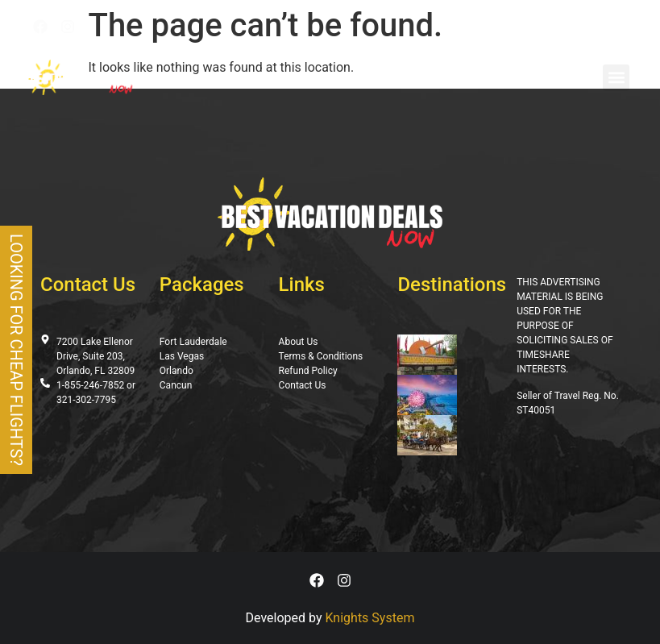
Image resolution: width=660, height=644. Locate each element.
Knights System (370, 618)
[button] (616, 78)
